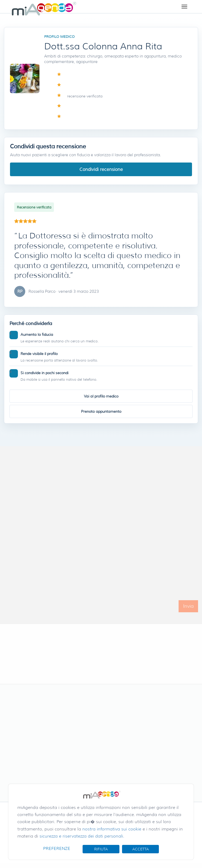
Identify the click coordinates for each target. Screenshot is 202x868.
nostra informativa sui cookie (112, 829)
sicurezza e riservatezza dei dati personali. (82, 836)
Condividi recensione (101, 169)
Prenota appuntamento (101, 411)
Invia (188, 611)
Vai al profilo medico (101, 396)
